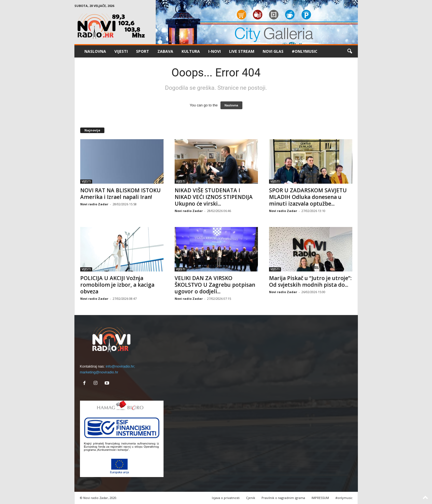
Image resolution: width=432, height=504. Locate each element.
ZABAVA (165, 51)
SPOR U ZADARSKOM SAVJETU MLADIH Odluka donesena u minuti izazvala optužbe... (308, 197)
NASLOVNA (95, 51)
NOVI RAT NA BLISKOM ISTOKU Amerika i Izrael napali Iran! (120, 194)
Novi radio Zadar (94, 204)
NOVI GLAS (273, 51)
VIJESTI (121, 51)
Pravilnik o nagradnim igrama (283, 498)
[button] (350, 51)
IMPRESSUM (320, 498)
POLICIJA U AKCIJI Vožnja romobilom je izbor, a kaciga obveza (117, 285)
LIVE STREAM (242, 51)
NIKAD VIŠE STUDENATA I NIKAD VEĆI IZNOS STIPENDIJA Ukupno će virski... (214, 197)
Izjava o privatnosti (226, 498)
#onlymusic (305, 51)
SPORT (143, 51)
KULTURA (191, 51)
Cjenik (251, 498)
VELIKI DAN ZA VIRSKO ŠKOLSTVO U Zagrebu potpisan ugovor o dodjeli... (215, 285)
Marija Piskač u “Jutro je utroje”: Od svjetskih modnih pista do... (310, 281)
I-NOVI (214, 51)
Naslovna (231, 105)
